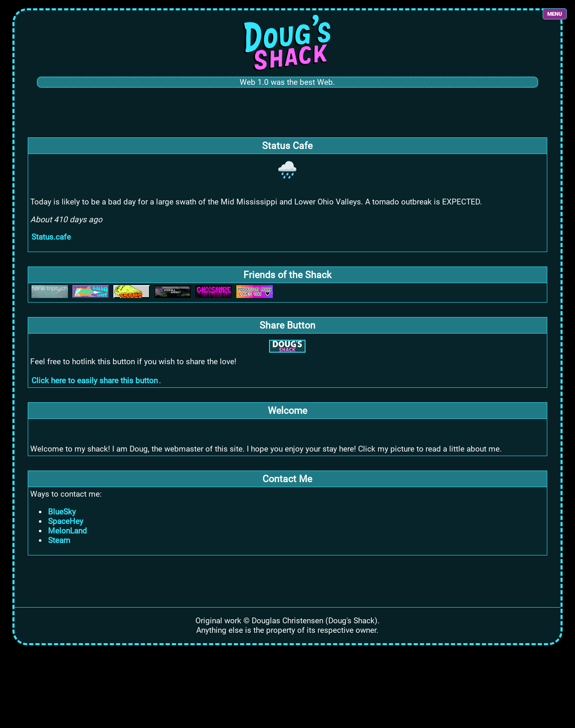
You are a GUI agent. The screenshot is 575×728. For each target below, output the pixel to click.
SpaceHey (66, 521)
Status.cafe (51, 237)
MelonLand (67, 531)
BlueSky (62, 512)
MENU (555, 14)
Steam (59, 540)
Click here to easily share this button (95, 381)
